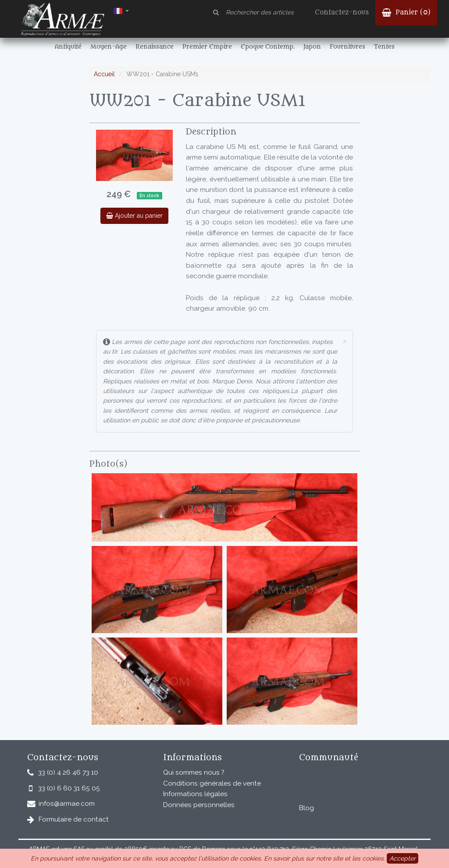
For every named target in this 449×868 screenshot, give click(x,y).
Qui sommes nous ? (194, 772)
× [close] (344, 341)
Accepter (403, 858)
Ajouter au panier (134, 216)
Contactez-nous (342, 12)
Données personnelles (199, 805)
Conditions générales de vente (212, 783)
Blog (306, 808)
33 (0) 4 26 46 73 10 (68, 772)
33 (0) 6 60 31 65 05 (69, 788)
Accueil (104, 74)
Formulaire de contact (74, 819)
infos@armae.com (67, 804)
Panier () (406, 12)
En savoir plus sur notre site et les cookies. (324, 858)
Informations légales (195, 794)
